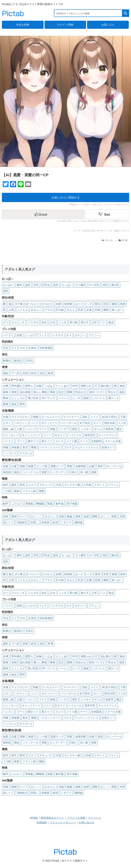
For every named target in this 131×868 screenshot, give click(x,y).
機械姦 (40, 504)
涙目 (42, 373)
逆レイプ (8, 522)
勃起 (14, 404)
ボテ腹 (19, 304)
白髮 (92, 466)
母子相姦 (72, 504)
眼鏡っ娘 (8, 429)
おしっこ (36, 516)
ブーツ (21, 441)
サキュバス (46, 485)
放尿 (86, 516)
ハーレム (64, 398)
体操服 (15, 447)
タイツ (97, 423)
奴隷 (55, 522)
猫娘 (42, 491)
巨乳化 (46, 285)
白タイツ (60, 435)
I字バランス (48, 398)
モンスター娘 (72, 485)
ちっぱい (67, 285)
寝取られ (86, 386)
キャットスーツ (31, 435)
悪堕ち (29, 386)
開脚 (70, 392)
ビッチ (76, 398)
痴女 (123, 386)
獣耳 (23, 485)
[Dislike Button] (107, 214)
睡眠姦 (79, 522)
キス (69, 335)
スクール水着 (113, 441)
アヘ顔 (15, 373)
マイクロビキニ (21, 417)
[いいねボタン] (43, 214)
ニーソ (48, 435)
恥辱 (51, 373)
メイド (95, 417)
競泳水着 (110, 423)
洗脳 (61, 516)
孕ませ (112, 392)
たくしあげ (62, 386)
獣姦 (50, 504)
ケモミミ (100, 485)
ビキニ (7, 423)
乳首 (81, 310)
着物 (34, 447)
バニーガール (68, 423)
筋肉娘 (68, 304)
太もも (71, 310)
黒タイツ (47, 441)
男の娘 (73, 322)
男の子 (85, 322)
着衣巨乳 (90, 435)
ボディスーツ (49, 423)
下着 (123, 417)
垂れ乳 (115, 285)
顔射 (19, 335)
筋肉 (123, 304)
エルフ (32, 485)
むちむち (47, 304)
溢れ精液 (25, 392)
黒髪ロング (57, 466)
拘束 (6, 516)
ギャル (98, 429)
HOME (34, 818)
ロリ (6, 322)
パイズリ (8, 335)
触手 (6, 504)
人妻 (19, 429)
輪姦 (70, 516)
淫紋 (85, 417)
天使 (58, 485)
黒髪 (23, 466)
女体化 (32, 348)
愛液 (6, 404)
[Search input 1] (88, 13)
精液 (6, 392)
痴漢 (86, 398)
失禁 (122, 516)
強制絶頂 (22, 522)
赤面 (25, 373)
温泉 (122, 392)
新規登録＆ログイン (52, 818)
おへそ (79, 304)
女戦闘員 (96, 441)
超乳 (28, 285)
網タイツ (33, 441)
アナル (49, 310)
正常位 (29, 361)
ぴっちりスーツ (51, 417)
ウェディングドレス (87, 447)
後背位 (18, 361)
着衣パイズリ (97, 392)
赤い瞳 (84, 472)
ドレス (59, 441)
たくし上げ (18, 398)
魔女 (119, 429)
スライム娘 (29, 491)
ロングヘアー (58, 472)
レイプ (24, 516)
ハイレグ (30, 429)
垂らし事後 (40, 392)
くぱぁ (49, 386)
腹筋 (114, 304)
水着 (6, 417)
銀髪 (31, 466)
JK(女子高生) (109, 417)
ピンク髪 (42, 466)
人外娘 (87, 485)
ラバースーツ (71, 417)
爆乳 (19, 285)
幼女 (44, 322)
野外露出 (17, 386)
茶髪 (44, 472)
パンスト (8, 441)
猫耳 (6, 485)
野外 (23, 404)
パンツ (34, 423)
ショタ (62, 322)
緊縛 (14, 516)
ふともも (23, 310)
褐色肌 (7, 472)
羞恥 (6, 373)
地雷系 (109, 429)
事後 (53, 392)
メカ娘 (7, 491)
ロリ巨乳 (94, 285)
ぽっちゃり (32, 304)
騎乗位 (7, 361)
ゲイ (14, 348)
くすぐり (66, 522)
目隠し (34, 522)
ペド (103, 322)
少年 (94, 322)
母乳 (6, 291)
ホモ (23, 348)
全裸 (6, 386)
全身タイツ (108, 447)
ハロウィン (21, 423)
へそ (89, 304)
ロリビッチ (18, 322)
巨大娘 (60, 310)
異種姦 (29, 504)
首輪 (53, 429)
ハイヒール (75, 435)
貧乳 (56, 285)
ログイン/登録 (65, 25)
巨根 (98, 310)
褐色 (17, 472)
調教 (95, 516)
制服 (36, 417)
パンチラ (64, 429)
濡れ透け (106, 386)
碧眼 (94, 472)
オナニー (80, 335)
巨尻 (106, 304)
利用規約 (42, 822)
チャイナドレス (108, 435)
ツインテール (30, 472)
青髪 (70, 466)
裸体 (6, 398)
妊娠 (39, 386)
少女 (53, 322)
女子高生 (85, 423)
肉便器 (45, 522)
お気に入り (108, 25)
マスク (43, 429)
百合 (6, 348)
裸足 (75, 429)
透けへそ (114, 398)
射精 (14, 392)
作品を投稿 (23, 25)
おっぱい (8, 285)
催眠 (78, 516)
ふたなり (17, 504)
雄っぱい (117, 310)
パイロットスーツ (50, 447)
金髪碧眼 (81, 466)
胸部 (106, 310)
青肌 (100, 466)
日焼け (73, 472)
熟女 (111, 322)
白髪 (14, 466)
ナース (84, 441)
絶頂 (34, 373)
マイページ (95, 818)
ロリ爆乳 (81, 285)
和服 (6, 447)
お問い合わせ (87, 822)
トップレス (10, 453)
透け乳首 (33, 398)
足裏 (89, 310)
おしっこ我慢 (109, 516)
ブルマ (68, 447)
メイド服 (72, 441)
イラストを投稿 (76, 818)
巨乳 (36, 285)
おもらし (50, 516)
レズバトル (98, 398)
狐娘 (17, 491)
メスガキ (33, 322)
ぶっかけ (30, 335)
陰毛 (98, 304)
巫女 (25, 447)
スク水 (122, 423)
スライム (113, 485)
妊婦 (58, 304)
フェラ (43, 335)
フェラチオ (57, 335)
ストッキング (11, 435)
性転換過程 (46, 348)
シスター (86, 429)
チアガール (26, 453)
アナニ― (94, 335)
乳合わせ (81, 392)
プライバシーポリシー (63, 822)
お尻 (11, 310)
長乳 (105, 285)
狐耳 (14, 485)
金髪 (6, 466)
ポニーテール (114, 466)
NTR (75, 386)
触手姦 (60, 504)
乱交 (61, 392)
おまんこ (36, 310)
